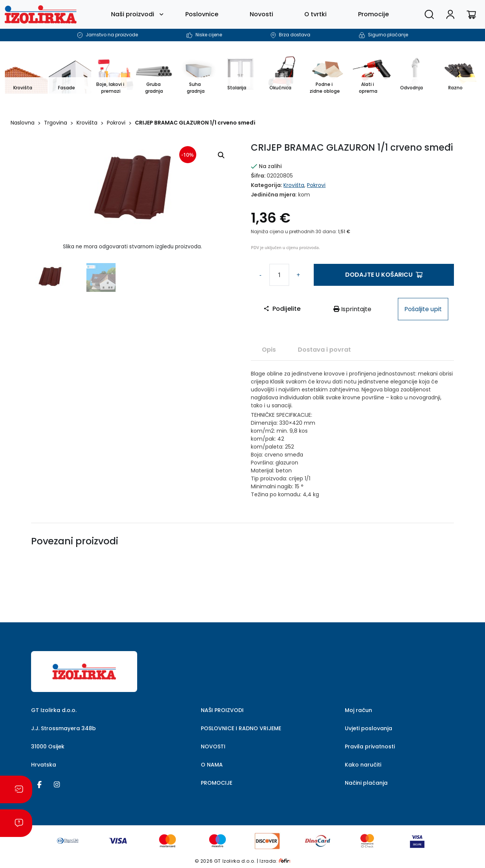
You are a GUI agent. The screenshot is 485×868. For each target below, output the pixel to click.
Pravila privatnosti (370, 746)
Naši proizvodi (133, 14)
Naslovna (23, 123)
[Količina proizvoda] (279, 275)
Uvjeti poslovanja (368, 728)
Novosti (261, 14)
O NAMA (212, 765)
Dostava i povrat (324, 350)
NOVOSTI (213, 746)
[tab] (269, 349)
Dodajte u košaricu (384, 275)
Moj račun (358, 710)
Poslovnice (202, 14)
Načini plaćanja (366, 783)
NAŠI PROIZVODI (222, 710)
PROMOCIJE (217, 783)
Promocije (373, 14)
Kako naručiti (363, 765)
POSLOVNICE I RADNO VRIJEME (241, 728)
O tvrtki (315, 14)
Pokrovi (116, 123)
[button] (221, 155)
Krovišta (87, 123)
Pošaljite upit (423, 309)
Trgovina (56, 123)
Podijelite (282, 309)
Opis (269, 350)
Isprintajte (352, 309)
